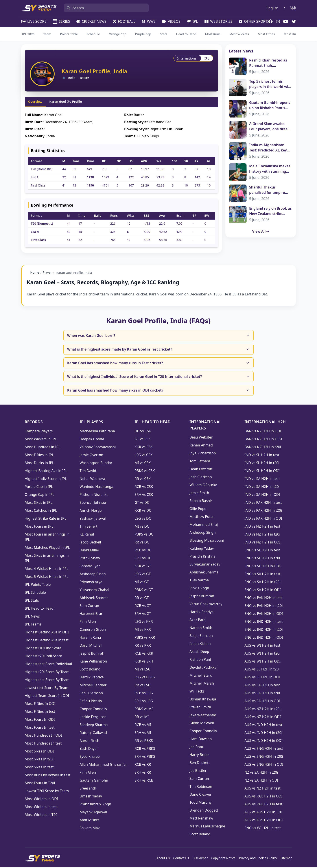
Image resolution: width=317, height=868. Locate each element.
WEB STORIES (218, 21)
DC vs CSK (143, 432)
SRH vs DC (143, 559)
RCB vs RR (143, 765)
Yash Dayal (89, 750)
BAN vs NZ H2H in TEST (263, 440)
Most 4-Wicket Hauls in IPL (47, 570)
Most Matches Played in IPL (47, 549)
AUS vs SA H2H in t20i (262, 694)
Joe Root (196, 748)
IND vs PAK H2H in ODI (263, 519)
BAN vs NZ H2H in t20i (263, 448)
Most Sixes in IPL (38, 504)
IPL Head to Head (39, 609)
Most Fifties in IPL (39, 456)
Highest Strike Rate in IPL (45, 519)
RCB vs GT (143, 607)
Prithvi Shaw (90, 559)
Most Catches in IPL (41, 511)
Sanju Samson (91, 694)
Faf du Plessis (91, 702)
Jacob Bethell (90, 543)
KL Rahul (87, 535)
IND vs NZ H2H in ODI (262, 543)
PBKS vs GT (144, 591)
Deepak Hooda (92, 440)
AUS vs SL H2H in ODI (262, 678)
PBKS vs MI (144, 710)
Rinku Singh (199, 589)
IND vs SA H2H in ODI (262, 496)
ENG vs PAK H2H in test (263, 599)
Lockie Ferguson (93, 718)
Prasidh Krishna (203, 557)
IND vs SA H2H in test (262, 480)
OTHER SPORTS (254, 21)
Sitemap (286, 859)
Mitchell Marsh (202, 684)
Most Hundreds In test (43, 744)
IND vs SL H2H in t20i (262, 464)
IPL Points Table (38, 586)
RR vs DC (142, 543)
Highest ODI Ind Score (43, 649)
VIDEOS (171, 21)
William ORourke (203, 486)
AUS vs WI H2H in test (262, 646)
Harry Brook (200, 756)
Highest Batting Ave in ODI (47, 633)
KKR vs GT (143, 567)
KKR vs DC (143, 511)
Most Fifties (266, 34)
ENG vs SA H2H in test (262, 575)
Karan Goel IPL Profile (66, 102)
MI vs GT (142, 583)
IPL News (32, 617)
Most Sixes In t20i (39, 760)
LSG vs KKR (144, 623)
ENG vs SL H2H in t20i (262, 559)
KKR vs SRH (144, 662)
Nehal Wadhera (92, 480)
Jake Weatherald (203, 716)
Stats (164, 34)
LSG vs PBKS (145, 678)
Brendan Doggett (204, 811)
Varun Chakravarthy (206, 605)
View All (261, 231)
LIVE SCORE (33, 21)
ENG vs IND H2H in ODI (264, 638)
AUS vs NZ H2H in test (262, 789)
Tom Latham (200, 462)
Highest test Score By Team (47, 681)
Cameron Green (93, 631)
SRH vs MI (143, 734)
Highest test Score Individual (48, 665)
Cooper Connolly (93, 710)
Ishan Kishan (200, 645)
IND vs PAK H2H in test (263, 504)
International (188, 58)
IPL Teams (33, 625)
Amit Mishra (90, 821)
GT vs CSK (143, 440)
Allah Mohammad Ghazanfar (103, 765)
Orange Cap (117, 34)
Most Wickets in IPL (41, 440)
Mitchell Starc (201, 676)
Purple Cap (143, 34)
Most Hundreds (295, 34)
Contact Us (181, 859)
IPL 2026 (28, 34)
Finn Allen (88, 623)
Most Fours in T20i (40, 784)
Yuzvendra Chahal (94, 591)
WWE (148, 21)
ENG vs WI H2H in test (263, 829)
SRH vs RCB (144, 781)
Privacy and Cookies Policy (258, 859)
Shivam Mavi (90, 829)
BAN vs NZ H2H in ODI (263, 432)
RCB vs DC (143, 551)
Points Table (69, 34)
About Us (163, 859)
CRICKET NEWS (91, 21)
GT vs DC (142, 504)
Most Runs (213, 34)
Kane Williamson (93, 662)
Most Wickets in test (41, 808)
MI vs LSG (143, 670)
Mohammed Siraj (204, 526)
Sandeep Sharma (94, 726)
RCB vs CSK (144, 488)
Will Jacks (197, 692)
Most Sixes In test (39, 768)
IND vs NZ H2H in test (262, 527)
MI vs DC (142, 527)
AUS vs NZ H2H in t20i (262, 710)
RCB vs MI (143, 726)
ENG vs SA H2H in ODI (263, 591)
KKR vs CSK (144, 448)
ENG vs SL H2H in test (262, 551)
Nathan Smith (201, 629)
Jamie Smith (199, 494)
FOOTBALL (124, 21)
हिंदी (293, 8)
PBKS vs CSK (145, 472)
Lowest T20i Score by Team (47, 792)
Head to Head (186, 34)
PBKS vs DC (144, 535)
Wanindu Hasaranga (97, 488)
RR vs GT (142, 599)
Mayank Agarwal (93, 813)
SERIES (61, 21)
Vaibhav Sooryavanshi (98, 448)
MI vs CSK (143, 464)
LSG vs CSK (144, 456)
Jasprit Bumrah (92, 654)
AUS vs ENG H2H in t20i (264, 758)
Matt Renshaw (201, 819)
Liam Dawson (201, 740)
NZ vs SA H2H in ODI (261, 781)
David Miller (89, 551)
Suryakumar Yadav (205, 565)
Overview (35, 102)
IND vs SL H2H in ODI (262, 472)
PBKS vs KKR (145, 638)
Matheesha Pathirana (97, 432)
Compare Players (39, 432)
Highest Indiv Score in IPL (46, 480)
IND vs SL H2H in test (262, 456)
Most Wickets (239, 34)
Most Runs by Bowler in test (48, 776)
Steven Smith (200, 708)
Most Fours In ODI (40, 721)
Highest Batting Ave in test (47, 641)
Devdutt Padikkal (204, 668)
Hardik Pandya (92, 678)
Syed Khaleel (90, 758)
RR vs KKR (143, 646)
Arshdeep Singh (93, 575)
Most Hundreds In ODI (43, 736)
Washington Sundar (96, 464)
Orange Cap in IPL (40, 496)
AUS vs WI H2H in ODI (262, 662)
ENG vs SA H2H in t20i (262, 583)
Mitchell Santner (93, 686)
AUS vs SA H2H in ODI (262, 702)
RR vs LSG (143, 686)
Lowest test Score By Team (46, 689)
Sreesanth (88, 789)
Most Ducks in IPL (39, 464)
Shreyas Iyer (90, 567)
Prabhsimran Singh (95, 805)
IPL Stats (32, 601)
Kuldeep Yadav (202, 549)
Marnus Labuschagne (207, 827)
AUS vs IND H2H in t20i (263, 734)
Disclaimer (200, 859)
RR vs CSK (143, 480)
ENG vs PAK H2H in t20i (263, 607)
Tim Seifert (89, 527)
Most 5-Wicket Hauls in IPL (47, 578)
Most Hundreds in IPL (42, 448)
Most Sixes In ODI (39, 752)
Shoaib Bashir (201, 502)
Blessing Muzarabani (207, 541)
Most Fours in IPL (39, 527)
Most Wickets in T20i (41, 816)
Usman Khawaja (203, 700)
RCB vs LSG (144, 694)
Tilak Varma (199, 581)
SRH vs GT (143, 615)
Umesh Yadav (91, 797)
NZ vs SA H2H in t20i (261, 773)
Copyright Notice (223, 859)
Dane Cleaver (201, 795)
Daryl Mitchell (91, 646)
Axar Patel (198, 621)
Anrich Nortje (91, 511)
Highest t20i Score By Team (47, 673)
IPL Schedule (35, 594)
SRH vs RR (143, 773)
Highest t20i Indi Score (43, 657)
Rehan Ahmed (201, 446)
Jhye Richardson (203, 454)
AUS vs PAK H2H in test (263, 805)
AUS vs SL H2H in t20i (262, 670)
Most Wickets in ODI (41, 800)
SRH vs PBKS (145, 758)
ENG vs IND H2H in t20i (264, 631)
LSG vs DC (143, 519)
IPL (192, 21)
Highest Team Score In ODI (47, 697)
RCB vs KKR (144, 654)
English (272, 8)
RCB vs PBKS (145, 750)
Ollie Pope (198, 510)
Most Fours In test (40, 728)
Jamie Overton (91, 456)
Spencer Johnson (94, 504)
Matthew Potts (202, 518)
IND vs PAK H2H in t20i (263, 511)
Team (47, 34)
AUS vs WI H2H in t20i (262, 654)
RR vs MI (142, 718)
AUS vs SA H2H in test (262, 686)
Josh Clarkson (201, 478)
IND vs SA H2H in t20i (262, 488)
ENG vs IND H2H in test (264, 623)
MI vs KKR (143, 631)
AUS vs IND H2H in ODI (263, 742)
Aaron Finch (89, 742)
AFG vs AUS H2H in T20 (263, 813)
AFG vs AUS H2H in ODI (264, 821)
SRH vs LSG (144, 702)
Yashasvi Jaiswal (93, 519)
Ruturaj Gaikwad (93, 734)
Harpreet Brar (91, 615)
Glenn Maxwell (202, 724)
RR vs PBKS (144, 742)
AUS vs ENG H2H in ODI (264, 765)
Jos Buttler (198, 772)
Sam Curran (89, 607)
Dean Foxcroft (201, 470)
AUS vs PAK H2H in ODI (263, 797)
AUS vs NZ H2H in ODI (263, 718)
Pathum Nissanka (94, 496)
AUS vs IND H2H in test (263, 726)
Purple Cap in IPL (39, 488)
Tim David (88, 472)
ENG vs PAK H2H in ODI (264, 615)
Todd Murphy (201, 803)
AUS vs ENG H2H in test (264, 750)
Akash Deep (199, 653)
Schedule (93, 34)
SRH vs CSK (144, 496)
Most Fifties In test (40, 713)
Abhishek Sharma (94, 599)
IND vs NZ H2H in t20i (262, 535)
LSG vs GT (143, 575)
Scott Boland (90, 670)
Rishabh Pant (200, 661)
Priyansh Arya (91, 583)
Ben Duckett (200, 764)
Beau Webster (201, 438)
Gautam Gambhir (94, 781)
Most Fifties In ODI (40, 705)
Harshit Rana (90, 638)
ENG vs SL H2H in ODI (262, 567)
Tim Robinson (201, 788)
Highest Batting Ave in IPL (46, 472)
